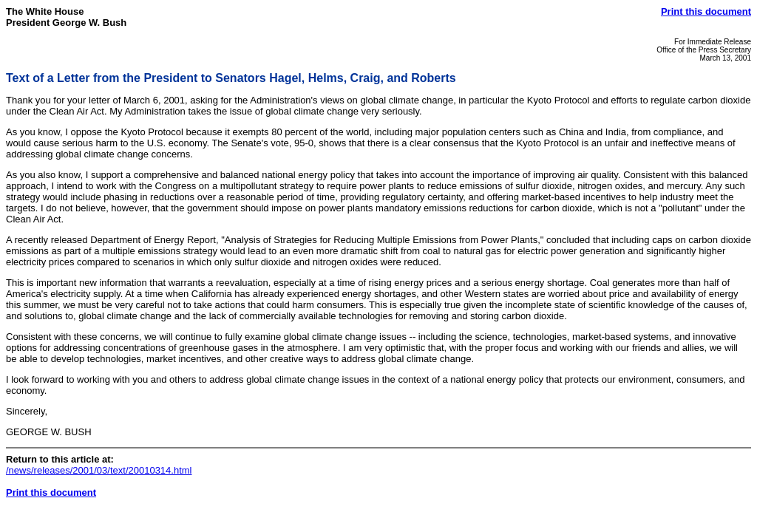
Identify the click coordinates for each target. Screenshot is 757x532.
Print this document (706, 11)
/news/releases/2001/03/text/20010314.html (99, 470)
